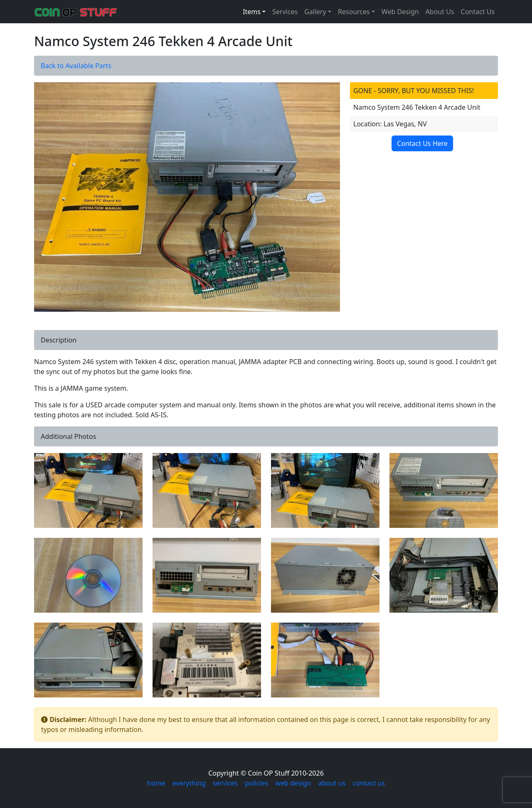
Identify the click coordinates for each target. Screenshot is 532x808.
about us (332, 783)
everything (189, 783)
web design (293, 783)
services (225, 783)
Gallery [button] (315, 12)
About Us (440, 12)
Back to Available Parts (76, 66)
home (156, 783)
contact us (369, 783)
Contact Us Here (423, 143)
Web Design (400, 12)
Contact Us (478, 12)
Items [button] (252, 12)
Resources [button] (354, 12)
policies (256, 783)
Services (285, 12)
